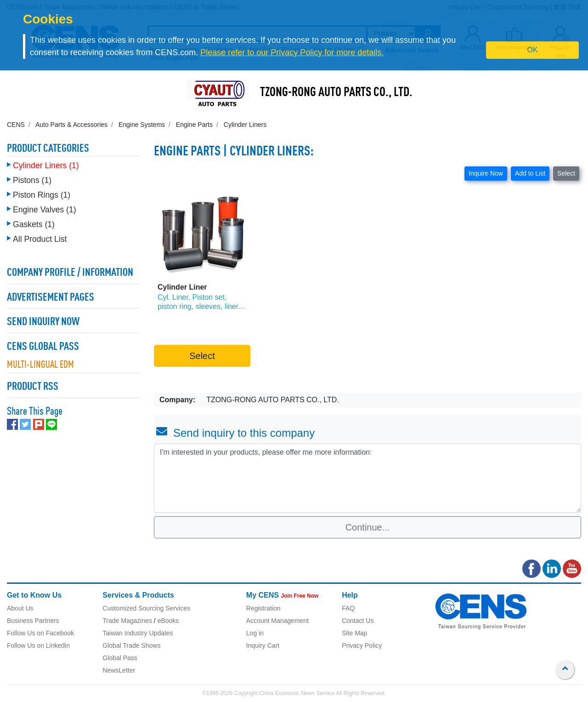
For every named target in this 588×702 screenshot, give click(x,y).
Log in (255, 633)
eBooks (168, 621)
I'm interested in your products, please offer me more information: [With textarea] (367, 478)
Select (566, 173)
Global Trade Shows (131, 645)
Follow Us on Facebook (40, 633)
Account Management (277, 621)
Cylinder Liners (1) (46, 166)
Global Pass (120, 658)
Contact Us (358, 621)
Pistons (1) (32, 180)
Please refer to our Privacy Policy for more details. (292, 52)
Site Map (354, 633)
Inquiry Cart (263, 645)
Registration (263, 608)
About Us (20, 608)
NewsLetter (119, 670)
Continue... (368, 527)
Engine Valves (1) (45, 210)
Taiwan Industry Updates (138, 633)
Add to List (530, 173)
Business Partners (33, 621)
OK (533, 50)
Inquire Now (486, 173)
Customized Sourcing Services (146, 608)
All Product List (40, 239)
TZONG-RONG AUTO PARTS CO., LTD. (336, 93)
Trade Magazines (127, 621)
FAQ (348, 608)
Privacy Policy (362, 645)
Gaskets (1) (34, 224)
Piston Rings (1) (42, 195)
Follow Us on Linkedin (38, 645)
